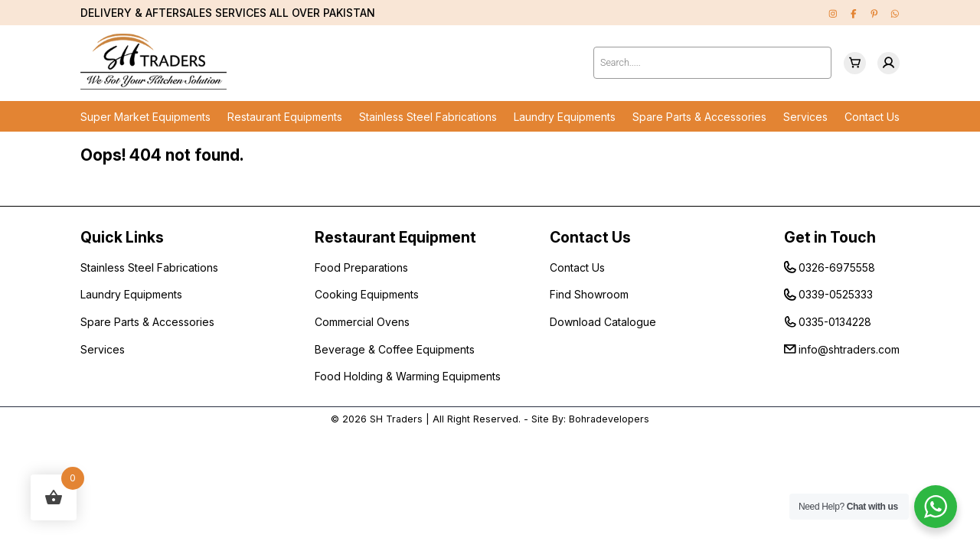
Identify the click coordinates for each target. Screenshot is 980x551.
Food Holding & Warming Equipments (408, 376)
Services (805, 117)
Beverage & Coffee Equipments (395, 349)
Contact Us (872, 117)
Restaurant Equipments (285, 117)
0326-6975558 (837, 267)
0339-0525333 (836, 294)
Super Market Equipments (145, 117)
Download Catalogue (603, 322)
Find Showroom (589, 294)
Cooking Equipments (367, 294)
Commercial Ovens (362, 322)
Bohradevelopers (609, 419)
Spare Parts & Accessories (699, 117)
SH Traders (396, 419)
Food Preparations (361, 267)
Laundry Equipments (565, 117)
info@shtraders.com (849, 349)
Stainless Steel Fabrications (428, 117)
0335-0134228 (835, 322)
